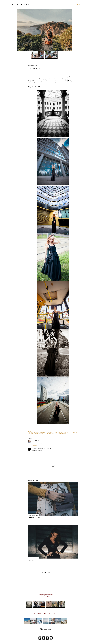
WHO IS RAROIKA (22, 8)
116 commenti (31, 520)
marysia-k (35, 448)
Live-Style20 (35, 441)
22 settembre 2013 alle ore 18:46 (44, 448)
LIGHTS (31, 560)
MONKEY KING (34, 517)
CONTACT (30, 8)
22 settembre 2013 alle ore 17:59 (46, 441)
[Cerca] (78, 4)
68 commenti (31, 563)
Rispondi (34, 445)
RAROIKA (23, 4)
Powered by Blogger (46, 629)
